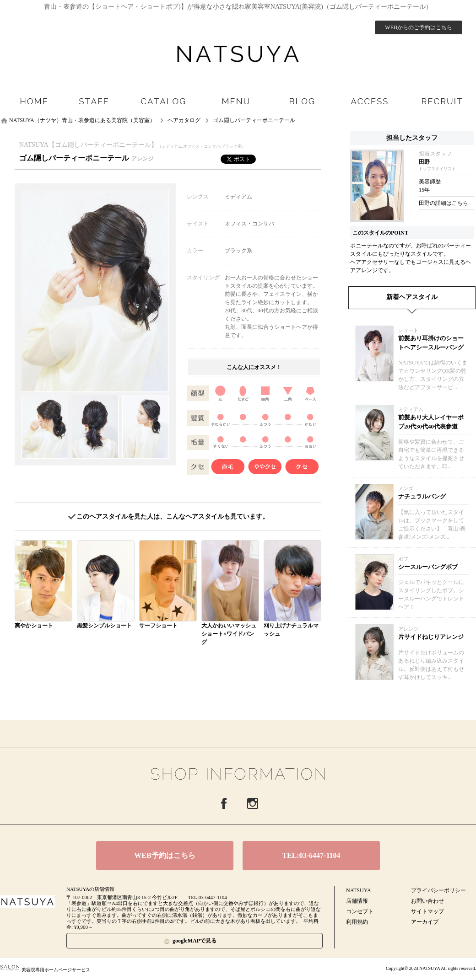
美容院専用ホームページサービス (45, 970)
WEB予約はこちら (165, 855)
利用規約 (357, 922)
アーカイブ (425, 922)
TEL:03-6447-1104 (311, 855)
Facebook (224, 803)
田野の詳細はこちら (444, 203)
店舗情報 (357, 901)
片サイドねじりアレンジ (431, 637)
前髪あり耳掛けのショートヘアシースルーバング (431, 343)
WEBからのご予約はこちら (419, 27)
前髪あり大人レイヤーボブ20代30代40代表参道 (431, 422)
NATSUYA (359, 890)
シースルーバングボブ (428, 567)
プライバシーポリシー (438, 890)
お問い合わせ (427, 901)
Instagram (253, 803)
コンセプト (360, 911)
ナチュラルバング (422, 496)
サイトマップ (427, 911)
